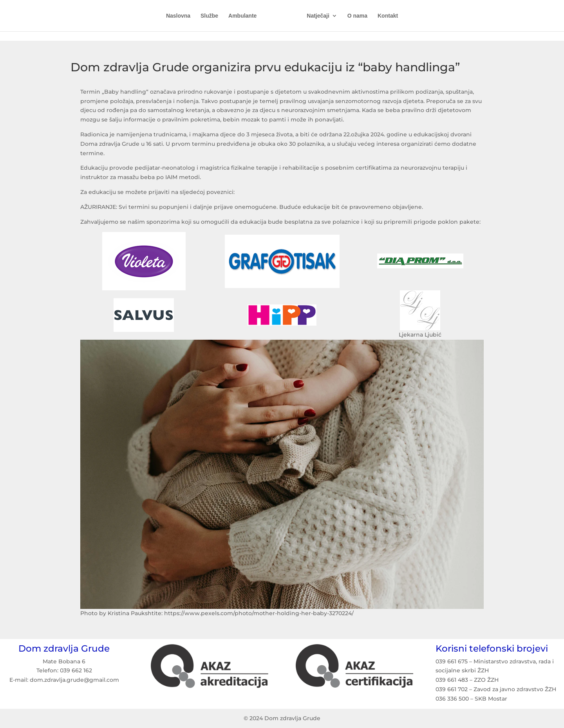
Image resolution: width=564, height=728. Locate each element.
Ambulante (245, 16)
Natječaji (315, 16)
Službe (212, 16)
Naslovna (181, 16)
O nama (355, 16)
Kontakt (385, 16)
